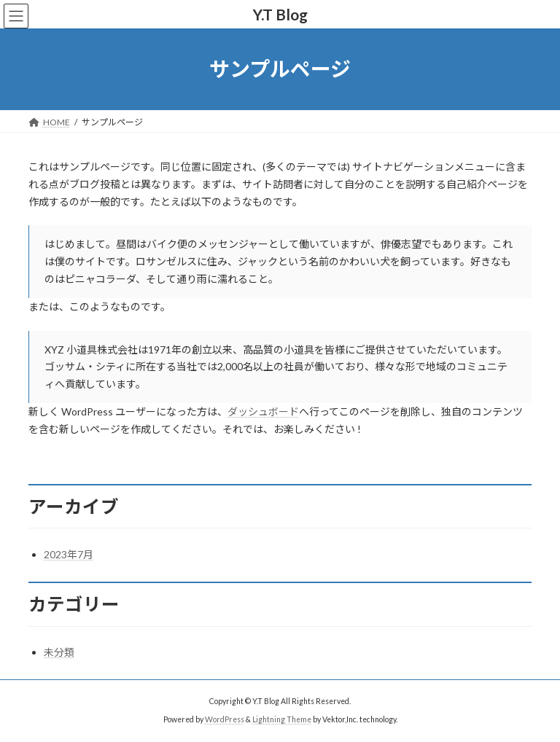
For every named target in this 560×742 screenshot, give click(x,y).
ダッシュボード (263, 411)
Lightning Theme (282, 719)
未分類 (59, 652)
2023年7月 (69, 554)
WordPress (225, 719)
